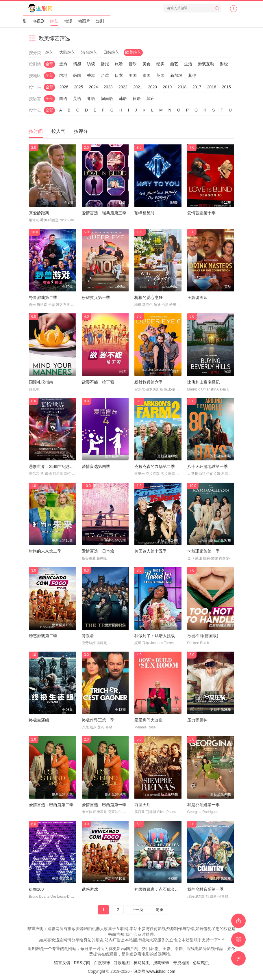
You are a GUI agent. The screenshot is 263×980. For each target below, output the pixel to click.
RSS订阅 (82, 963)
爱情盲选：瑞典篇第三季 (104, 213)
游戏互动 (206, 64)
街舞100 (36, 889)
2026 (64, 87)
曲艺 (174, 64)
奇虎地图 (181, 963)
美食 (147, 64)
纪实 (160, 64)
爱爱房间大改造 (149, 720)
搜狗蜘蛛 (161, 963)
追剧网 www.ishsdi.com (154, 971)
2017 (197, 87)
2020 (152, 87)
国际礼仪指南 (41, 382)
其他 (192, 75)
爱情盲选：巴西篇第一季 (104, 805)
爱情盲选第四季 (96, 466)
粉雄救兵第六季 (149, 382)
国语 (63, 98)
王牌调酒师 (197, 297)
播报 (105, 64)
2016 (212, 87)
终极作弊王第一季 (98, 720)
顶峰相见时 (145, 213)
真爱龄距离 (39, 213)
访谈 (91, 64)
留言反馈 (62, 963)
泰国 (147, 75)
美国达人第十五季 (151, 551)
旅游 (119, 64)
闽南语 (107, 98)
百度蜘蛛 (102, 963)
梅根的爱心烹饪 (149, 297)
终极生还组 (39, 720)
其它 (151, 98)
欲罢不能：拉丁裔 (98, 382)
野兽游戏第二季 (43, 297)
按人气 (58, 131)
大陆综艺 (67, 52)
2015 (226, 87)
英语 (77, 98)
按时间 (36, 131)
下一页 (137, 910)
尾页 (160, 910)
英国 (160, 75)
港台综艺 (89, 52)
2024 (93, 87)
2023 (108, 87)
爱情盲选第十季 (201, 213)
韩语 (123, 98)
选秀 (63, 64)
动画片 (84, 21)
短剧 (100, 21)
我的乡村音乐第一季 (205, 889)
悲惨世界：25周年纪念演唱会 (55, 466)
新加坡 (176, 75)
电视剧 (38, 21)
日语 (137, 98)
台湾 (105, 75)
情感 (77, 64)
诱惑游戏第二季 (43, 636)
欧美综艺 (133, 52)
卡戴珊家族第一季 (203, 551)
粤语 (91, 98)
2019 (167, 87)
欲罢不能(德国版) (203, 636)
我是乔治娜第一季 (203, 805)
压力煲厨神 (197, 720)
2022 (123, 87)
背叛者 (88, 636)
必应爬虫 (201, 963)
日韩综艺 (111, 52)
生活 (188, 64)
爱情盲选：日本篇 (98, 551)
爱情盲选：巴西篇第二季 (51, 805)
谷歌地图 (122, 963)
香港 (91, 75)
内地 (63, 75)
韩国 (77, 75)
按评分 (81, 131)
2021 (138, 87)
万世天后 (142, 805)
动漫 (68, 21)
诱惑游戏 (90, 889)
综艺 (54, 21)
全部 (49, 64)
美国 (133, 75)
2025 (78, 87)
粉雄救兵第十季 (96, 297)
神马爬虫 (142, 963)
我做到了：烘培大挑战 (155, 636)
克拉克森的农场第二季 (155, 466)
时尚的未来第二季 (45, 551)
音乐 (133, 64)
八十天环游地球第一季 (208, 466)
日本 (119, 75)
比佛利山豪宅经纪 (203, 382)
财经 (224, 64)
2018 (182, 87)
